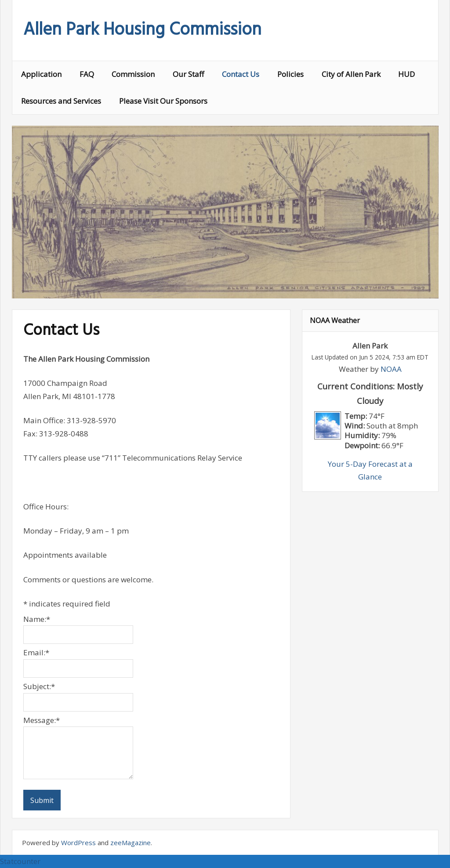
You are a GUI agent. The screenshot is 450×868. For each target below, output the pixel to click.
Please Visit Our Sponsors (163, 101)
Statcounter (20, 861)
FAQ (87, 74)
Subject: (39, 686)
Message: (42, 720)
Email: (36, 652)
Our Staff (188, 74)
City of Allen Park (351, 74)
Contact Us (241, 74)
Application (41, 74)
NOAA (391, 369)
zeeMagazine (131, 843)
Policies (290, 74)
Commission (133, 74)
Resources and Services (61, 101)
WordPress (78, 843)
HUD (406, 74)
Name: (37, 619)
